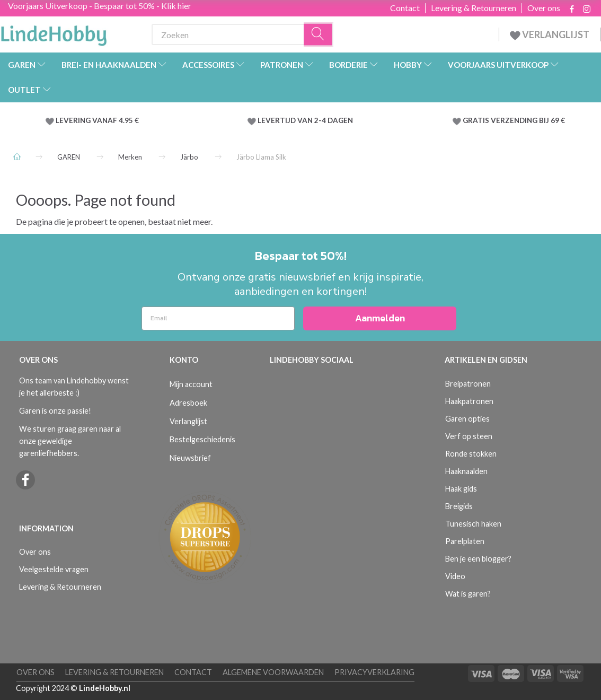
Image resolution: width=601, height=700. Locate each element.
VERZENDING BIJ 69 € (528, 120)
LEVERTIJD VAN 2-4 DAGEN (305, 120)
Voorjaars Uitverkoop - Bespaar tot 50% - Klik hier (100, 6)
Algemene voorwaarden (273, 672)
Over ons (544, 8)
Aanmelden (380, 318)
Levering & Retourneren (474, 8)
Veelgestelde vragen (54, 569)
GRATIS (477, 120)
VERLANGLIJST (550, 34)
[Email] (218, 318)
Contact (405, 8)
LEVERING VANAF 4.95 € (97, 120)
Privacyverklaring (374, 672)
